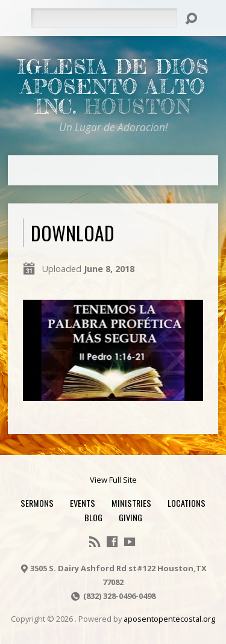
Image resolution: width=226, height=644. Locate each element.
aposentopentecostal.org (169, 619)
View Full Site (113, 480)
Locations (187, 503)
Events (83, 503)
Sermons (37, 503)
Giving (130, 517)
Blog (93, 517)
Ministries (131, 503)
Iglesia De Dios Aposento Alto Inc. (113, 87)
